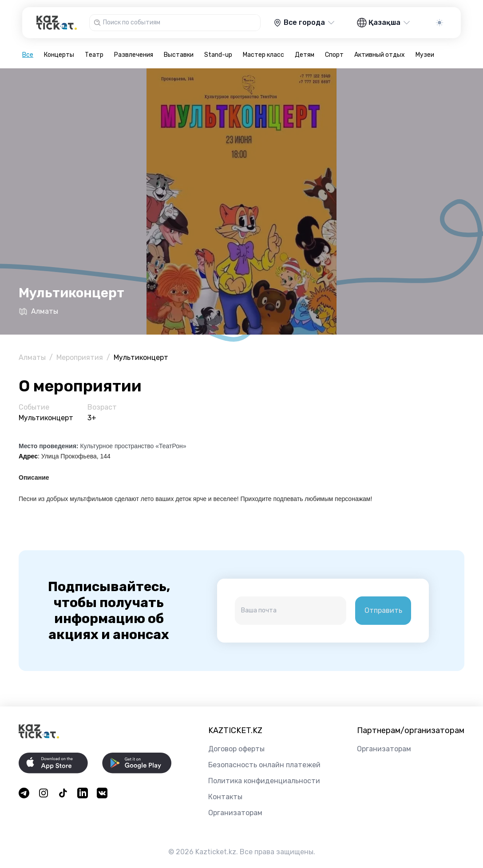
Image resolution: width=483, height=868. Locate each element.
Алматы (32, 357)
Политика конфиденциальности (264, 781)
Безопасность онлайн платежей (264, 765)
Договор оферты (236, 749)
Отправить (383, 610)
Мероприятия (80, 357)
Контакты (225, 797)
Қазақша (384, 23)
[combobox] (181, 23)
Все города (304, 23)
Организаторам (235, 813)
